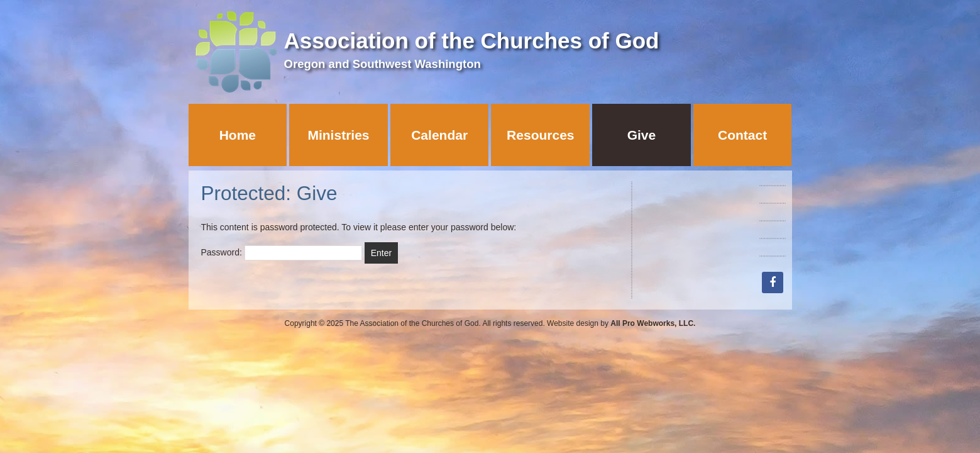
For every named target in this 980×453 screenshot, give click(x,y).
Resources (540, 135)
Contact (742, 135)
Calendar (439, 135)
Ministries (338, 135)
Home (238, 135)
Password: (282, 252)
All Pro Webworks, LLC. (653, 323)
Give (642, 135)
